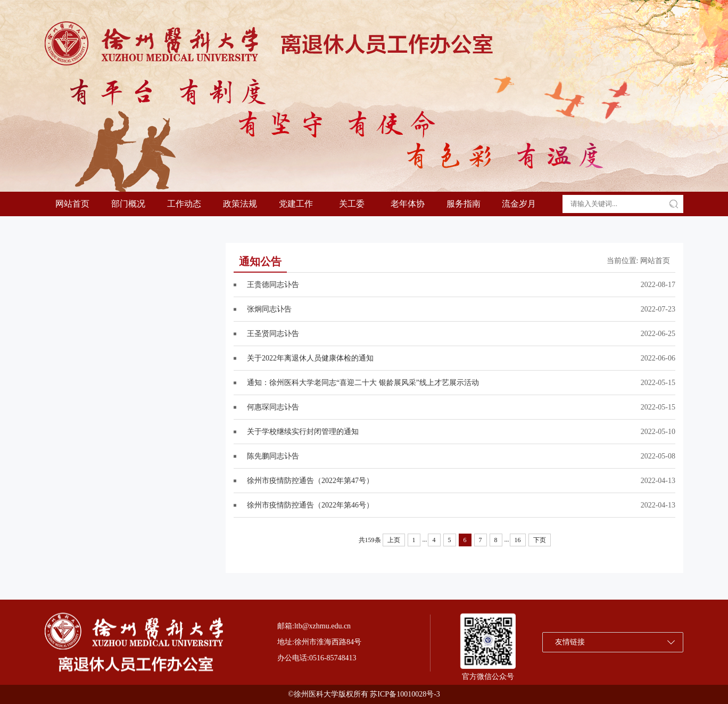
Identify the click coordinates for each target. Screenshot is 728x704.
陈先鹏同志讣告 (273, 456)
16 (518, 540)
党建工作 (296, 204)
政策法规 (240, 204)
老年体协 (408, 204)
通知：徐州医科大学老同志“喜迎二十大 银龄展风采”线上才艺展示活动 (363, 383)
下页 (540, 540)
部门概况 (128, 204)
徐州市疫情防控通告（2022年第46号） (310, 505)
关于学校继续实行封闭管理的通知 (303, 432)
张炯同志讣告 (269, 309)
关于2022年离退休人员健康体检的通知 (310, 358)
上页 (394, 540)
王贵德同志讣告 (273, 285)
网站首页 (72, 204)
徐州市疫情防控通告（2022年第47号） (310, 481)
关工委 (352, 204)
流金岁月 (519, 204)
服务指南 (464, 204)
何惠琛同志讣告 (273, 407)
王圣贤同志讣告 (273, 334)
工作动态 (184, 204)
